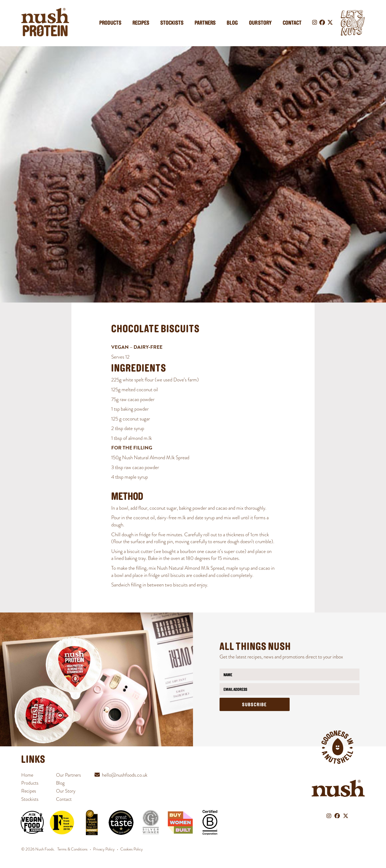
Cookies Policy (132, 849)
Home (27, 775)
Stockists (172, 23)
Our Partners (68, 775)
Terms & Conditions (72, 849)
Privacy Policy (104, 849)
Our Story (260, 23)
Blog (232, 23)
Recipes (141, 23)
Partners (205, 23)
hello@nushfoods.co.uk (125, 775)
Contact (292, 23)
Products (110, 23)
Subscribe (254, 705)
